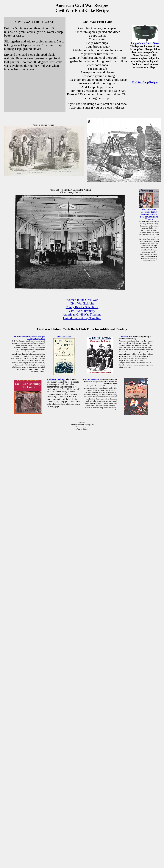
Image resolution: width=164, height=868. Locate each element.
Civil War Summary (82, 311)
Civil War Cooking (56, 379)
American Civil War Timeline (82, 314)
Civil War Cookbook (91, 379)
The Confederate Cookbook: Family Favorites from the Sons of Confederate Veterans (149, 214)
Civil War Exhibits (82, 303)
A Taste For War (126, 337)
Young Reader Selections (82, 307)
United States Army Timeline (82, 318)
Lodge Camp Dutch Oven (145, 43)
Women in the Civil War (82, 300)
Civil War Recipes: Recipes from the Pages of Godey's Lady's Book (29, 338)
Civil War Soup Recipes (145, 82)
